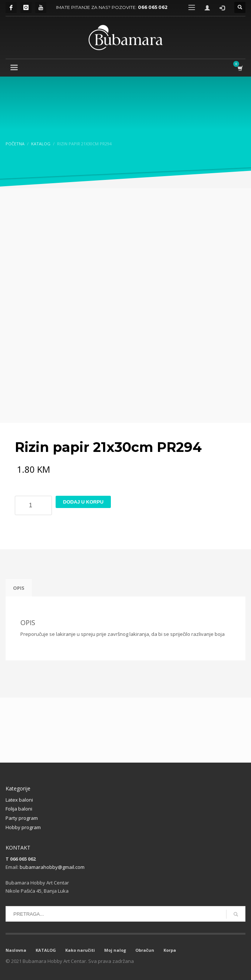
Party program (22, 818)
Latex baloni (19, 800)
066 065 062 (153, 7)
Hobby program (23, 827)
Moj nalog (115, 950)
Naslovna (16, 950)
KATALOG (46, 950)
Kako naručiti (80, 950)
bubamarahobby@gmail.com (52, 867)
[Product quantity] (33, 505)
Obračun (145, 950)
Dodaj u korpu (83, 502)
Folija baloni (19, 809)
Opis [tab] (19, 588)
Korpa (170, 950)
